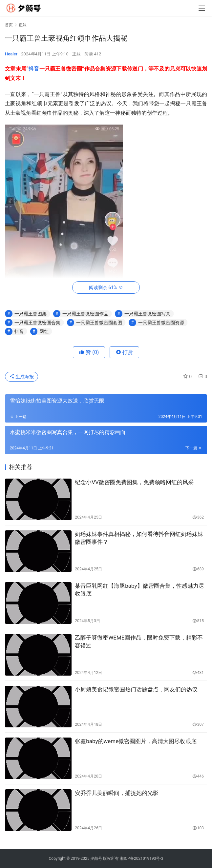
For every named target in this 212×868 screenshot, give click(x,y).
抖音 (34, 69)
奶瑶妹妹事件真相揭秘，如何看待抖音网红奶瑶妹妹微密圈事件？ (139, 538)
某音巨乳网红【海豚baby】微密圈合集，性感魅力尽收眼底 (139, 590)
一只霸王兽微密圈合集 (37, 323)
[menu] (202, 8)
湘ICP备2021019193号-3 (141, 858)
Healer (11, 54)
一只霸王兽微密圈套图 (99, 323)
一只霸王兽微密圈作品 (85, 314)
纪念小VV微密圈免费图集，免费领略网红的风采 (134, 482)
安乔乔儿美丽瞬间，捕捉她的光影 (117, 793)
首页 (9, 25)
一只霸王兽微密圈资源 (161, 323)
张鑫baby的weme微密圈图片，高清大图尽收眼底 (136, 741)
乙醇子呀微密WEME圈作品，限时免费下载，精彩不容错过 (139, 641)
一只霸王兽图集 (31, 314)
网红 (44, 331)
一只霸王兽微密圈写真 (147, 314)
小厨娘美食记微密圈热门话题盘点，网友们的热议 (136, 689)
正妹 (76, 54)
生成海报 (21, 377)
